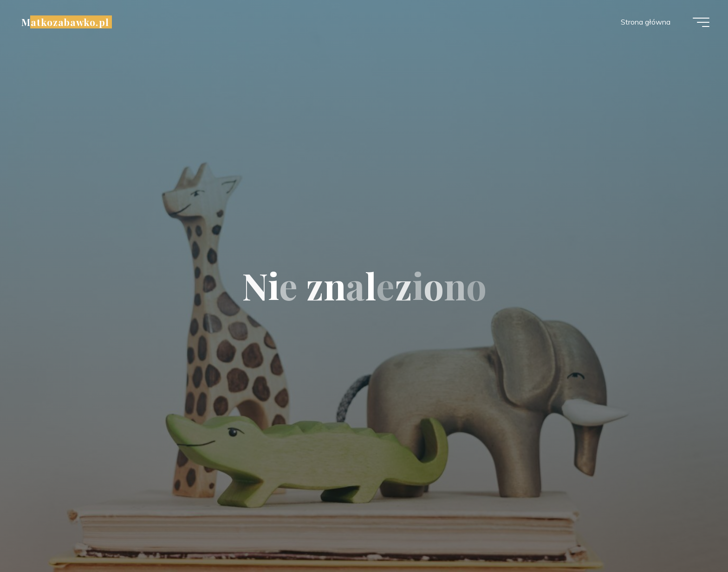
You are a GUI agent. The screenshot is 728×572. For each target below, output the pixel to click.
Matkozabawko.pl (65, 22)
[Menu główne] (701, 22)
